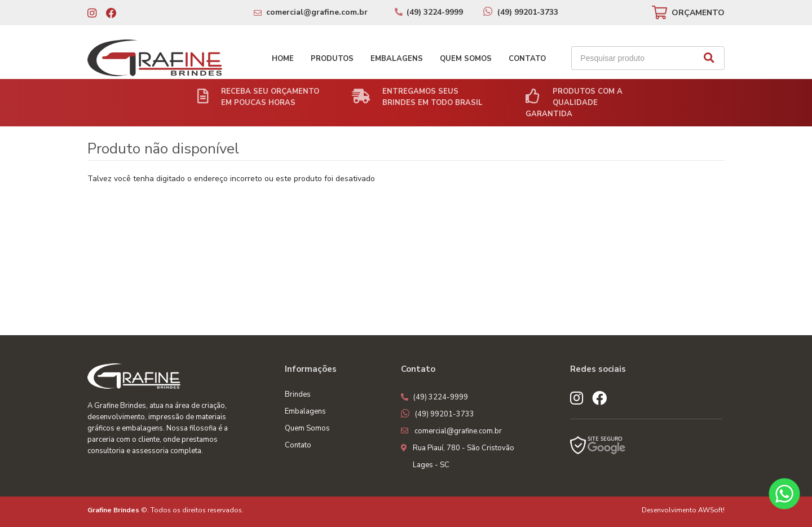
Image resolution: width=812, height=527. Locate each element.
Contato (527, 59)
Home (283, 59)
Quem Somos (466, 59)
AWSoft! (711, 510)
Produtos (332, 59)
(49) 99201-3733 (528, 12)
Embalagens (397, 59)
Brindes (298, 394)
